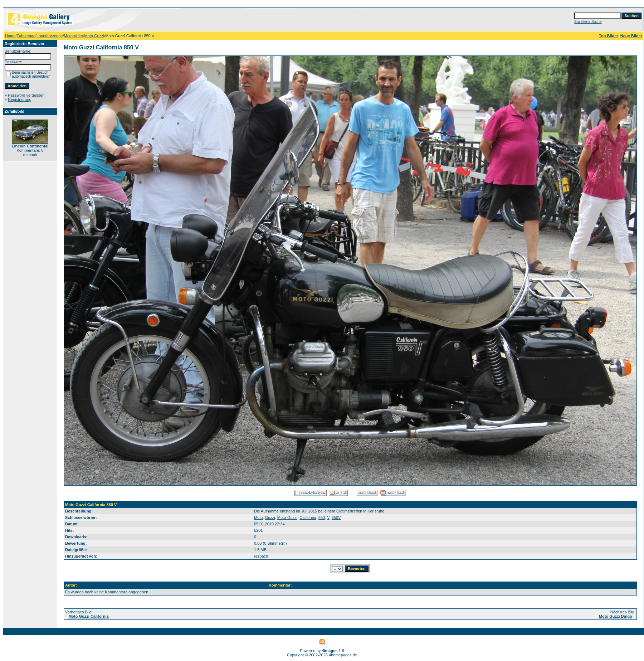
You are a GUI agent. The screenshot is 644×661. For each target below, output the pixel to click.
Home (10, 36)
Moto (258, 517)
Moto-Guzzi (287, 517)
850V (336, 517)
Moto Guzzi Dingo (616, 616)
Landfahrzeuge (50, 36)
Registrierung (19, 99)
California (308, 517)
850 (322, 517)
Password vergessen (26, 95)
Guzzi (270, 517)
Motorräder (74, 36)
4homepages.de (343, 655)
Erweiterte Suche (588, 22)
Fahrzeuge (26, 36)
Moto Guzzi (94, 36)
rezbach (261, 556)
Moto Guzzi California (88, 616)
